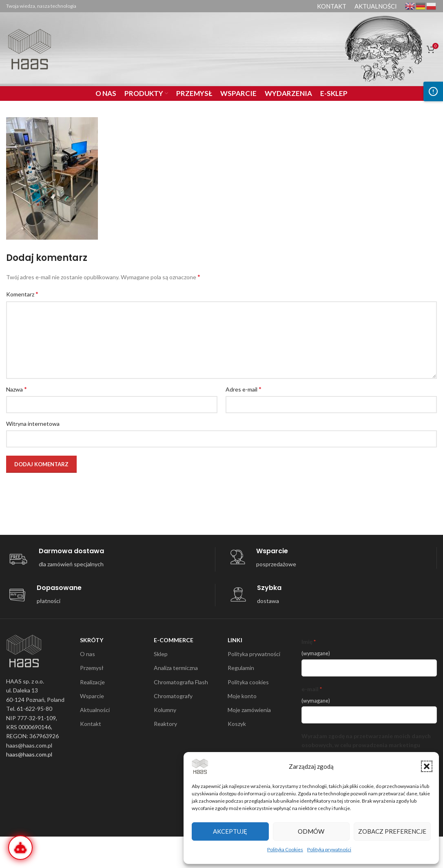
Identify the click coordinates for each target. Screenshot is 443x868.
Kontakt (91, 724)
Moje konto (242, 696)
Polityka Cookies (285, 849)
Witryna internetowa (33, 424)
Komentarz (22, 294)
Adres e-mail (244, 389)
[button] (427, 766)
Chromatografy (173, 696)
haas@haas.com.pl (29, 754)
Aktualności (95, 710)
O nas (87, 654)
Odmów (311, 831)
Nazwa (17, 389)
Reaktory (165, 724)
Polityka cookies (248, 682)
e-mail (310, 689)
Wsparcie (92, 696)
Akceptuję (230, 831)
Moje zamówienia (249, 710)
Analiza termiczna (176, 668)
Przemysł (92, 668)
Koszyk (237, 724)
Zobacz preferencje (392, 831)
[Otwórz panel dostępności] (433, 91)
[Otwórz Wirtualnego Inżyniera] (20, 848)
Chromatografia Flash (181, 682)
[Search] (398, 49)
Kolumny (165, 710)
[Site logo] (30, 48)
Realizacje (92, 682)
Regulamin (241, 668)
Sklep (161, 654)
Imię (307, 642)
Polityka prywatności (329, 849)
